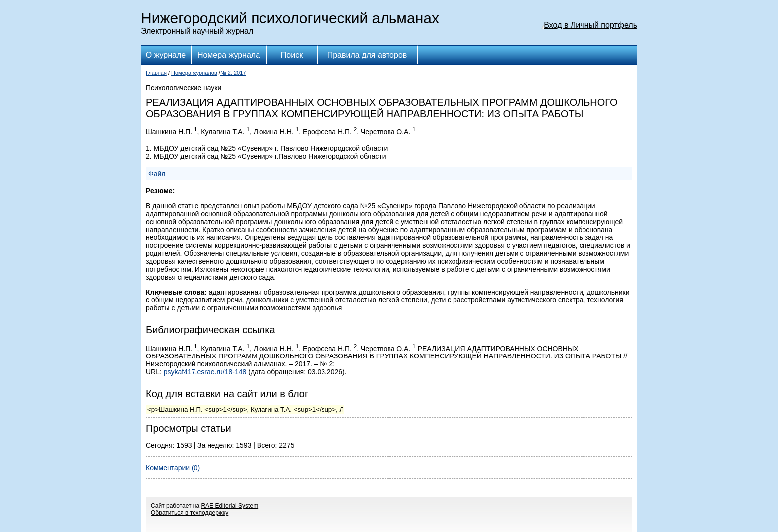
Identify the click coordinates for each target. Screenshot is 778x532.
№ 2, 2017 (233, 73)
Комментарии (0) (173, 468)
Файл (157, 174)
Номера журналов (194, 73)
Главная (156, 73)
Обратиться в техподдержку (190, 513)
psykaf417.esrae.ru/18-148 (205, 372)
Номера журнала (229, 55)
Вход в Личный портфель (590, 25)
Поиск (292, 55)
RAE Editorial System (229, 506)
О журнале (166, 55)
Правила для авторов (367, 55)
